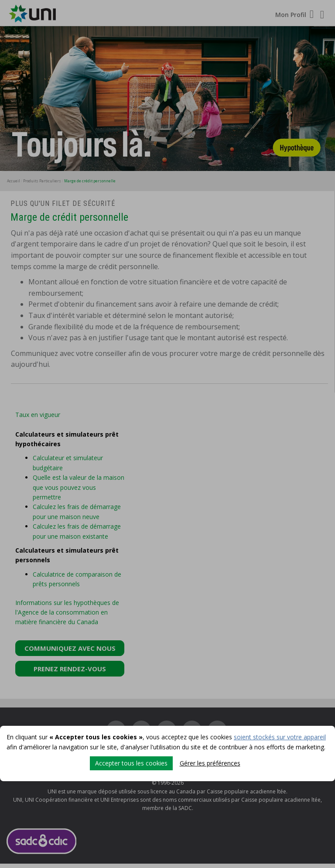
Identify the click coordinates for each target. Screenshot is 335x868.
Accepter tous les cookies (131, 763)
